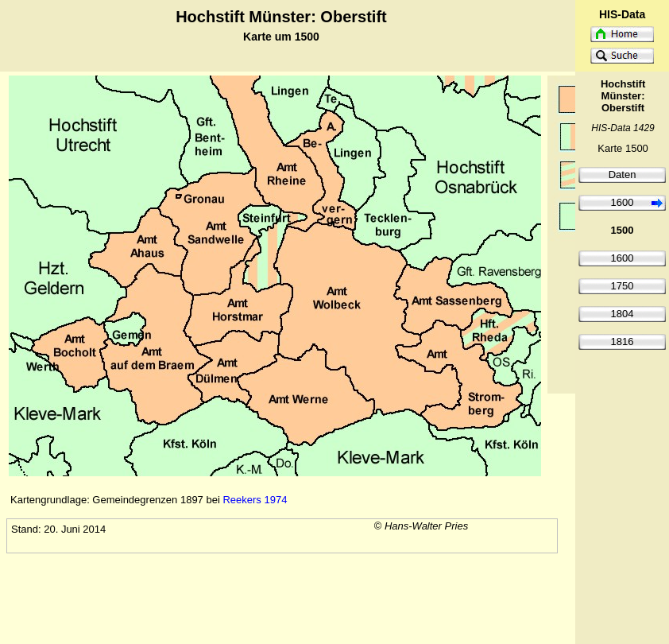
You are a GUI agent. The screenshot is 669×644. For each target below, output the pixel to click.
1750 (623, 286)
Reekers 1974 (255, 500)
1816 (623, 341)
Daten (623, 175)
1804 (623, 314)
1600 (623, 202)
